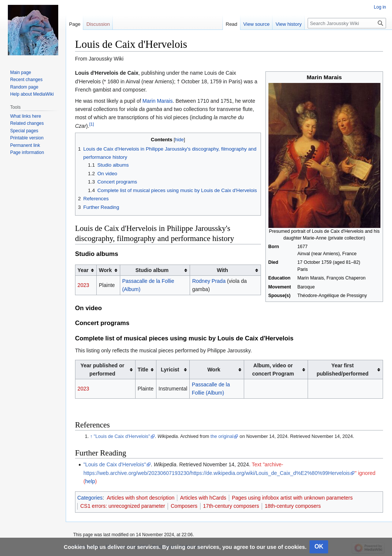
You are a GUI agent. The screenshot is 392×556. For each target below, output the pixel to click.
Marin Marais (158, 101)
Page (75, 24)
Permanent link (25, 145)
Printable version (27, 138)
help (90, 481)
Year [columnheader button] (83, 270)
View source (257, 24)
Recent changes (26, 80)
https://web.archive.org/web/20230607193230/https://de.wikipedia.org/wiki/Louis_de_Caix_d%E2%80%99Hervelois (217, 473)
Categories (90, 498)
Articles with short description (141, 498)
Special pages (24, 131)
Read (232, 24)
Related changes (27, 123)
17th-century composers (231, 506)
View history (289, 24)
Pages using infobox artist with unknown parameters (292, 498)
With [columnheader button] (223, 270)
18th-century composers (293, 506)
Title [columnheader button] (143, 370)
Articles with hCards (203, 498)
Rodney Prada (209, 281)
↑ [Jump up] (91, 436)
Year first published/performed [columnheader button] (343, 370)
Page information (27, 152)
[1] (91, 124)
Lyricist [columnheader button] (170, 370)
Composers (184, 506)
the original (222, 436)
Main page (21, 72)
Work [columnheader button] (105, 270)
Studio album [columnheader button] (152, 270)
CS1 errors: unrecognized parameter (123, 506)
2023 (83, 285)
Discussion (98, 24)
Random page (24, 87)
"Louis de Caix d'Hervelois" (122, 436)
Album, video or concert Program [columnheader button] (273, 370)
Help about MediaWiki (32, 94)
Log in (380, 7)
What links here (26, 116)
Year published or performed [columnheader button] (102, 370)
